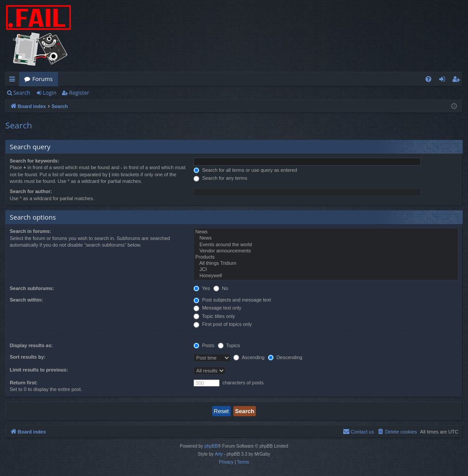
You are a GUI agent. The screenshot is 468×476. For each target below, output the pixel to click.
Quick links (14, 81)
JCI (326, 270)
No (221, 288)
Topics (229, 345)
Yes (202, 288)
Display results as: (31, 345)
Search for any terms (220, 178)
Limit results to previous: (39, 370)
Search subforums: (32, 288)
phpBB (211, 446)
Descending (285, 357)
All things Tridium (326, 263)
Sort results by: (28, 357)
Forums (43, 79)
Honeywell (326, 276)
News (326, 232)
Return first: (24, 383)
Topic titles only (214, 316)
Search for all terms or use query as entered (245, 170)
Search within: (26, 300)
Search (22, 93)
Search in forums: (31, 231)
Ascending (249, 357)
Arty (219, 454)
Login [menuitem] (444, 81)
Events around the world (326, 245)
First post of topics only (223, 324)
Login (50, 93)
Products (326, 257)
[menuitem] (428, 79)
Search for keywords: (35, 161)
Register (79, 93)
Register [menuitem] (458, 81)
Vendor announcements (326, 251)
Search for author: (31, 191)
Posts (204, 345)
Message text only (217, 308)
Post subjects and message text (232, 300)
